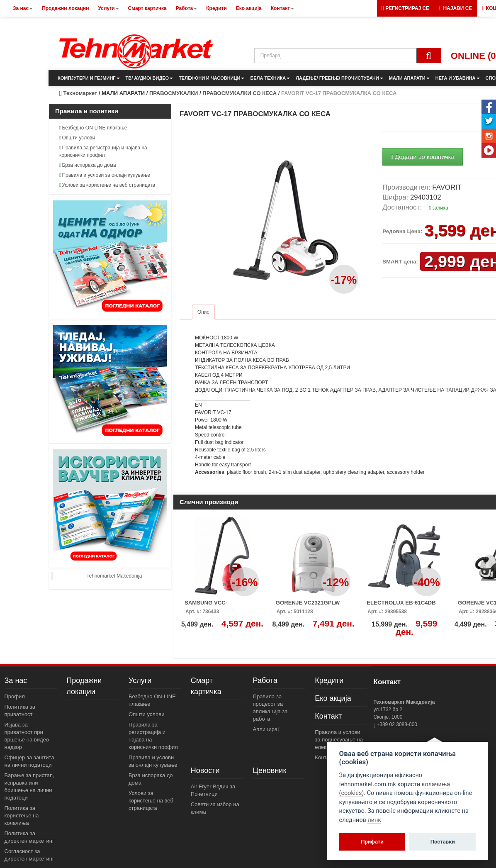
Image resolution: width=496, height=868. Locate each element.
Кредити (329, 680)
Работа (265, 680)
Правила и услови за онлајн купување (105, 175)
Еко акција (333, 698)
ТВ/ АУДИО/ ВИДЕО (150, 78)
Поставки (443, 842)
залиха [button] (439, 208)
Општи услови (77, 138)
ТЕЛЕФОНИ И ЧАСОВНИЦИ (212, 78)
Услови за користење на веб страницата (107, 185)
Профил (15, 696)
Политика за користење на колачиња (22, 816)
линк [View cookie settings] (374, 820)
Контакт (328, 716)
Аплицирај (266, 729)
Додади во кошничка (423, 157)
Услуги (140, 680)
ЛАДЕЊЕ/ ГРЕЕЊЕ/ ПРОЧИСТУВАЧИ (339, 78)
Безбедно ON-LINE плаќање (93, 128)
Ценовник (270, 770)
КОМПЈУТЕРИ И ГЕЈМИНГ (89, 78)
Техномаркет (80, 93)
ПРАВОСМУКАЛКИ (174, 93)
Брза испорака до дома (88, 165)
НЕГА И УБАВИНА (458, 78)
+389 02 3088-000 (396, 724)
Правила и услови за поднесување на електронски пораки (340, 740)
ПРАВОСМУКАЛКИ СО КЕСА (239, 93)
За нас (16, 680)
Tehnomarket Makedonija (114, 576)
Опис (203, 312)
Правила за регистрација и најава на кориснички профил (103, 151)
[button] (456, 8)
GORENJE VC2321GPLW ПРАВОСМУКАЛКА (308, 605)
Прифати (372, 842)
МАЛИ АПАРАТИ (409, 78)
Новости (205, 770)
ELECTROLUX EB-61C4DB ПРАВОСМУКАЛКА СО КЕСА (404, 605)
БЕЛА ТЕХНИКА (270, 78)
